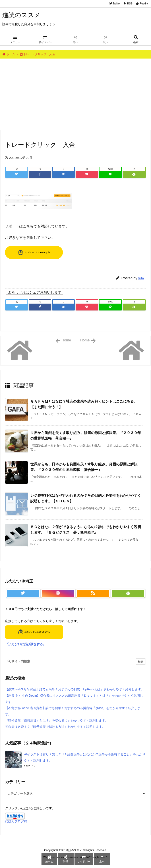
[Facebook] (40, 174)
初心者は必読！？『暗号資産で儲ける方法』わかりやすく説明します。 (55, 727)
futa (141, 278)
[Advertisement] (75, 94)
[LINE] (110, 174)
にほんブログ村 (16, 821)
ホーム (11, 54)
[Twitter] (17, 174)
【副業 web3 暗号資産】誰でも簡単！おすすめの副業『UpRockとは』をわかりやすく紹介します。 (75, 689)
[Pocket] (87, 174)
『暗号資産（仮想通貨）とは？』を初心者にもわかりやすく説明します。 (57, 720)
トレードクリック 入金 (39, 54)
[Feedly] (134, 174)
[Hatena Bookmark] (63, 174)
